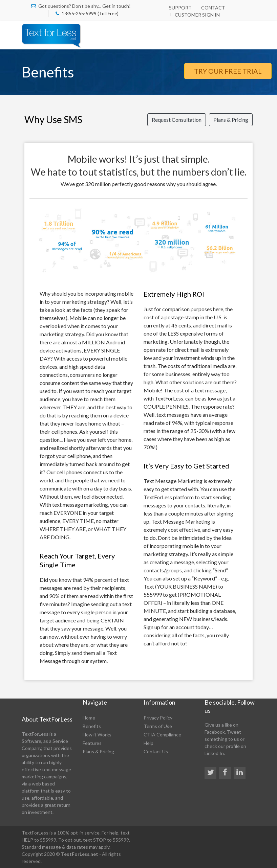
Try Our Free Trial (228, 71)
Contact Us (156, 751)
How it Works (97, 735)
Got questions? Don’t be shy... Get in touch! (84, 6)
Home (89, 718)
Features (92, 743)
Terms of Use (158, 726)
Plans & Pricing (231, 120)
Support (180, 8)
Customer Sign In (197, 15)
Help (148, 743)
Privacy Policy (158, 718)
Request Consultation (177, 120)
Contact (213, 8)
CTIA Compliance (162, 735)
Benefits (92, 726)
